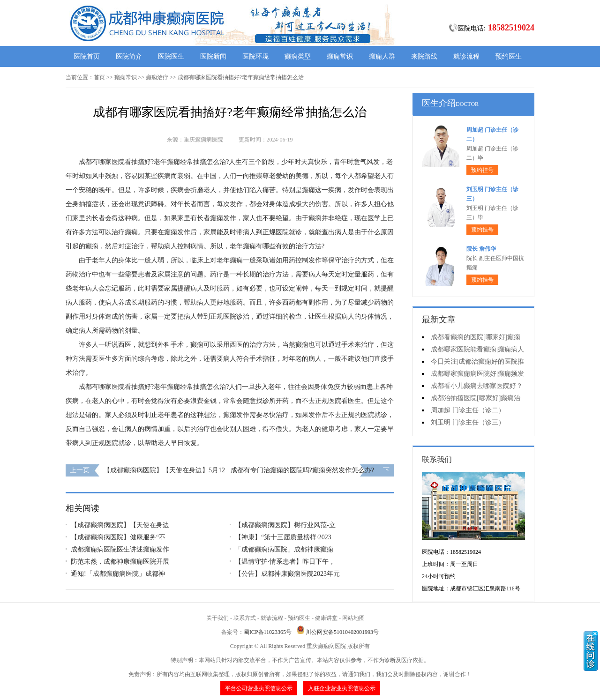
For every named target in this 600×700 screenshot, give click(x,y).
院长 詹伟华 (481, 249)
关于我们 (217, 618)
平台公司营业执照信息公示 (259, 688)
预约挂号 (482, 170)
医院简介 (129, 56)
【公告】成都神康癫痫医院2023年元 (287, 574)
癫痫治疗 (157, 77)
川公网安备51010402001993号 (342, 632)
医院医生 (171, 56)
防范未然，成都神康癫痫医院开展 (120, 562)
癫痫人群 (382, 56)
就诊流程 (466, 56)
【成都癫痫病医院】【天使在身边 (120, 525)
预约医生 (509, 56)
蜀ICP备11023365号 (268, 632)
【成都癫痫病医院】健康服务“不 (118, 537)
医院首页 (87, 56)
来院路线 (424, 56)
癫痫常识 (340, 56)
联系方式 (245, 618)
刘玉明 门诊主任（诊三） (468, 422)
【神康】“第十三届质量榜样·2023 (283, 537)
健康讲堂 (326, 618)
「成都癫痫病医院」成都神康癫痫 (284, 549)
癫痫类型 (298, 56)
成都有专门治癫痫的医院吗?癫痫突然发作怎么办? (302, 470)
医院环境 (255, 56)
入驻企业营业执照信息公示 (342, 688)
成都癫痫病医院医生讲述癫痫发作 (120, 549)
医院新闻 (213, 56)
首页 (99, 77)
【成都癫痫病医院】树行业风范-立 (285, 525)
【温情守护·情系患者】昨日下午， (285, 562)
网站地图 (353, 618)
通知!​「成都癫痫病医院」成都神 (118, 574)
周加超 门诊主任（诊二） (468, 410)
